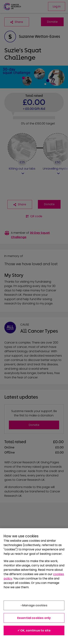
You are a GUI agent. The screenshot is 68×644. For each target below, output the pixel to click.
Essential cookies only (34, 618)
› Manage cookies (34, 605)
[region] (34, 586)
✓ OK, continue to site (34, 630)
